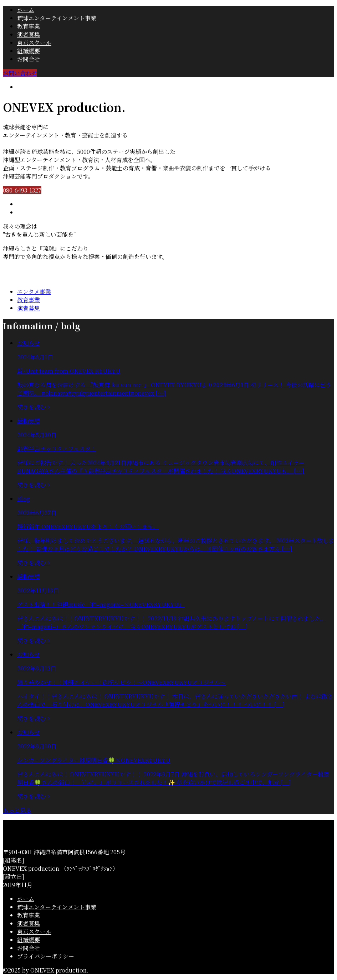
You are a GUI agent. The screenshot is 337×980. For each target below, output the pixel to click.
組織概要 (29, 51)
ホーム (26, 10)
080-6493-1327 (22, 190)
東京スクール (34, 43)
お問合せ (29, 59)
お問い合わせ (20, 73)
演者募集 (29, 34)
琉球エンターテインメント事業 (57, 18)
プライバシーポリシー (46, 956)
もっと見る (17, 810)
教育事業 (29, 26)
